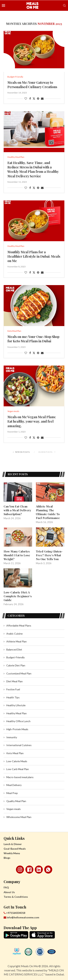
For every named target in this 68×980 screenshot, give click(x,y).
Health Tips (13, 697)
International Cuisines (19, 745)
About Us (9, 892)
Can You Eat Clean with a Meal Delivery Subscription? (17, 510)
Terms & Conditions (16, 897)
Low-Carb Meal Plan (18, 769)
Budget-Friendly (16, 657)
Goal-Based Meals (15, 849)
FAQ (6, 887)
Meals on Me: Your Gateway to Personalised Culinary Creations (32, 85)
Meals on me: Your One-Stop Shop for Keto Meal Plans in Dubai (33, 339)
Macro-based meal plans (20, 777)
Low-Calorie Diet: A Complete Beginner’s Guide (18, 596)
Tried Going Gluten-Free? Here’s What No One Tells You (49, 555)
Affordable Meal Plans (19, 626)
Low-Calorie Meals (17, 761)
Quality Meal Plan (16, 801)
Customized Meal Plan (19, 673)
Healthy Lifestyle (16, 705)
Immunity (12, 737)
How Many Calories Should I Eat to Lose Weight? (17, 555)
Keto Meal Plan (15, 753)
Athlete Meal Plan (17, 641)
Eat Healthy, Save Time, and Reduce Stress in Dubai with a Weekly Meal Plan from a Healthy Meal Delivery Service (33, 169)
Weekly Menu (12, 853)
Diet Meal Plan (15, 681)
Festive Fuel (13, 689)
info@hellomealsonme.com (21, 917)
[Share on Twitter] (34, 98)
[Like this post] (26, 98)
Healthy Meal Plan (17, 713)
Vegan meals (14, 809)
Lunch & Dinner (13, 844)
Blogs (7, 858)
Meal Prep (12, 793)
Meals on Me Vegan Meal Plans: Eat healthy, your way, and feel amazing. (32, 421)
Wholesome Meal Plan (19, 817)
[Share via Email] (42, 98)
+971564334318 (14, 913)
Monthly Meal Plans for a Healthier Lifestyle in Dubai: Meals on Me (34, 256)
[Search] (64, 5)
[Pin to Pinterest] (38, 98)
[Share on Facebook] (30, 98)
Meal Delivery (14, 785)
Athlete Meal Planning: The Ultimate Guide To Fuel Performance (48, 512)
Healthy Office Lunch (18, 721)
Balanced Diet (14, 649)
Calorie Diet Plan (16, 665)
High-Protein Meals (17, 729)
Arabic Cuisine (15, 634)
